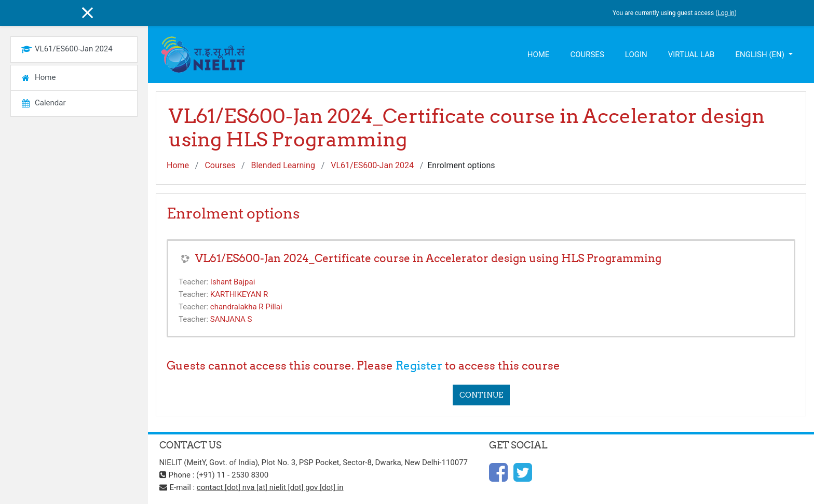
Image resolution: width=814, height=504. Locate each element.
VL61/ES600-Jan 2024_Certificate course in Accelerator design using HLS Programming (428, 258)
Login (636, 55)
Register (419, 365)
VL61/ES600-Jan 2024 (372, 165)
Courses (587, 55)
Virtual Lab (691, 55)
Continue (481, 395)
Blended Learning (283, 165)
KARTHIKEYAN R (239, 294)
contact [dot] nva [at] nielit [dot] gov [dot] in (270, 487)
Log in (726, 13)
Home (539, 55)
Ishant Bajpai (233, 282)
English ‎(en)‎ (761, 55)
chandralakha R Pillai (246, 307)
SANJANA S (231, 319)
